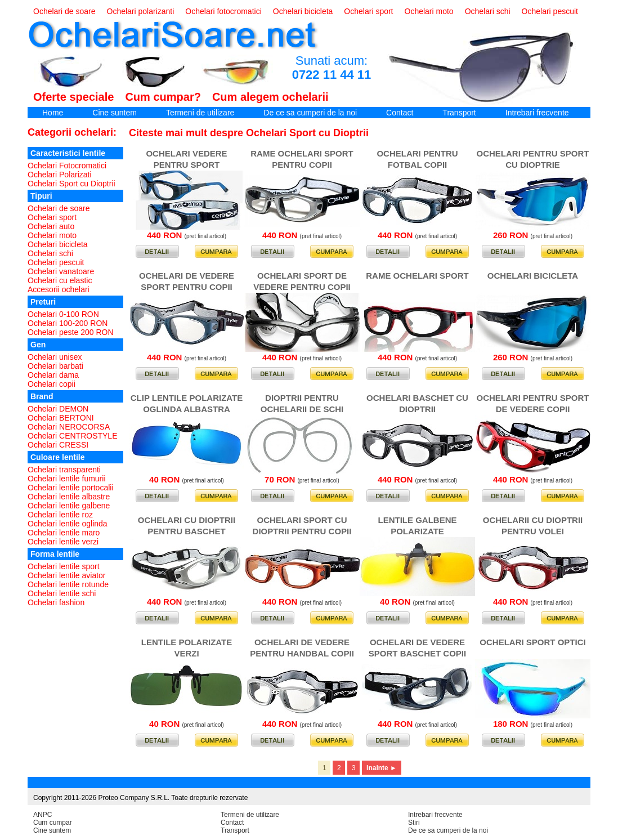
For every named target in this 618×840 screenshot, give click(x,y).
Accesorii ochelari (59, 289)
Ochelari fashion (56, 602)
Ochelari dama (53, 375)
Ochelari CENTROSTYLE (72, 436)
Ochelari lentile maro (64, 533)
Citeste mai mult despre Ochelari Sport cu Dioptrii (249, 133)
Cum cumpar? (163, 97)
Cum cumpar (53, 823)
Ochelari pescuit (550, 11)
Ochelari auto (51, 226)
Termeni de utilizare (200, 113)
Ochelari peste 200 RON (71, 332)
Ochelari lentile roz (60, 515)
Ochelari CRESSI (58, 445)
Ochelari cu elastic (60, 280)
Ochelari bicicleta (303, 11)
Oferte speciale (73, 97)
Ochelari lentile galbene (69, 506)
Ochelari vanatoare (61, 271)
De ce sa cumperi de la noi (310, 113)
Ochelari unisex (55, 357)
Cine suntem (115, 113)
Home (53, 113)
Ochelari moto (429, 11)
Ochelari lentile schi (62, 593)
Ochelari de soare (64, 11)
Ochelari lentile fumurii (67, 479)
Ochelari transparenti (64, 470)
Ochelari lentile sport (64, 566)
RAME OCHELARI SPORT (417, 276)
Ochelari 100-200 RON (68, 323)
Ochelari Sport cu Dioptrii (71, 184)
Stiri (414, 823)
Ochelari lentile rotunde (68, 584)
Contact (400, 113)
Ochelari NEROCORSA (69, 427)
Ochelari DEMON (58, 409)
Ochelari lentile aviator (67, 575)
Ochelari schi (488, 11)
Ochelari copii (51, 384)
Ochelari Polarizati (60, 175)
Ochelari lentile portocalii (71, 488)
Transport (459, 113)
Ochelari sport (368, 11)
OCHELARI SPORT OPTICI (532, 642)
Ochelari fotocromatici (223, 11)
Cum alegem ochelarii (270, 97)
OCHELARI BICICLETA (533, 276)
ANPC (42, 815)
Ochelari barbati (55, 366)
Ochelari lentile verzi (63, 542)
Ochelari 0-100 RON (63, 314)
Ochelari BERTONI (61, 418)
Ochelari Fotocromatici (67, 166)
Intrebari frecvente (537, 113)
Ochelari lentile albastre (69, 497)
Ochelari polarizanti (141, 11)
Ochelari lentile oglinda (68, 524)
